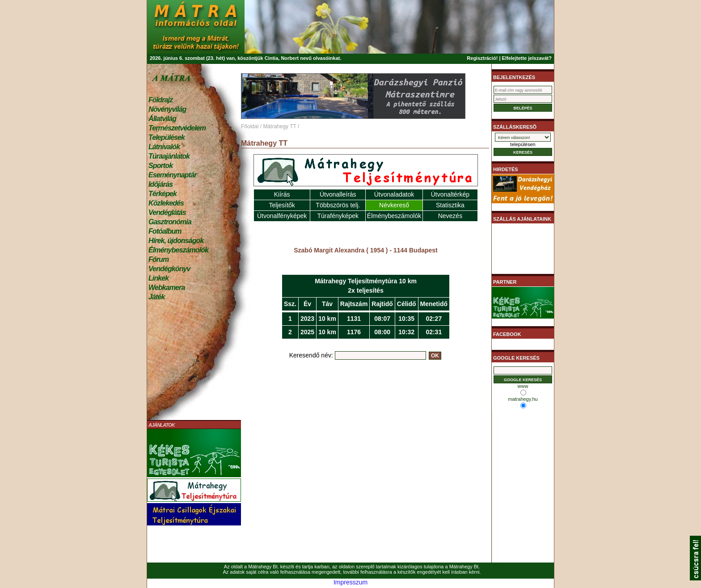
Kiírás (282, 194)
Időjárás (160, 184)
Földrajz (160, 100)
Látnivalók (164, 147)
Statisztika (450, 205)
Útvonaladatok (394, 194)
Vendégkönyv (169, 269)
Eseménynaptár (172, 175)
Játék (156, 297)
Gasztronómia (170, 222)
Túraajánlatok (169, 156)
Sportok (160, 166)
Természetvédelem (177, 128)
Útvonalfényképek (282, 216)
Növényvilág (167, 109)
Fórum (158, 259)
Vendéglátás (167, 212)
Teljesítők (282, 205)
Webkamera (167, 288)
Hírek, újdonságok (176, 241)
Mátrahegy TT (279, 126)
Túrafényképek (338, 216)
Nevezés (450, 216)
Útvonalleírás (338, 194)
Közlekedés (166, 203)
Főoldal (250, 126)
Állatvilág (162, 119)
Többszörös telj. (338, 205)
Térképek (163, 194)
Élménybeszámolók (178, 250)
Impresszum (350, 582)
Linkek (158, 278)
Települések (167, 137)
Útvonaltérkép (450, 194)
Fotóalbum (165, 231)
